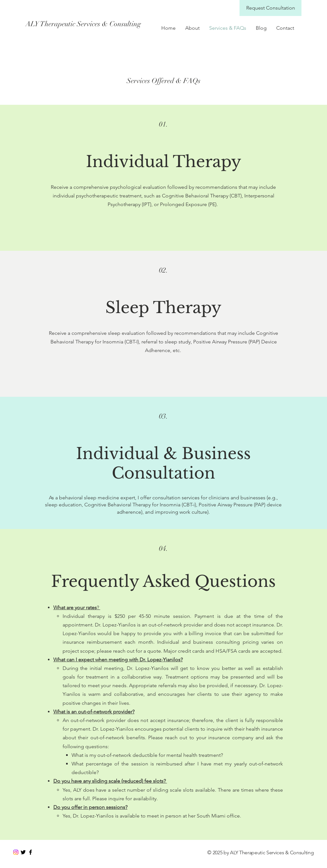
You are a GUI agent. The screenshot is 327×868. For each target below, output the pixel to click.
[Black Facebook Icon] (30, 852)
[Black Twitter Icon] (23, 852)
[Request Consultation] (270, 8)
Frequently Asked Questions (163, 581)
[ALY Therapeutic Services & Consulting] (83, 24)
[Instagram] (16, 852)
